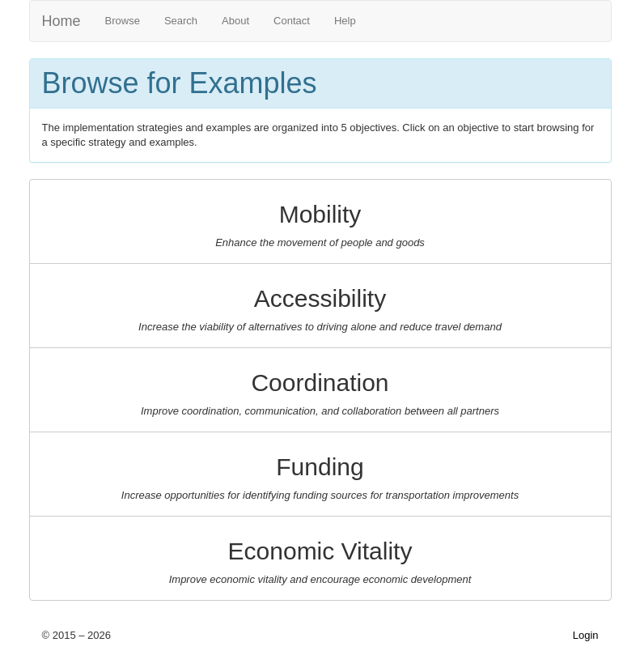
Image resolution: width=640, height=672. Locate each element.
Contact (292, 21)
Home (61, 21)
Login (586, 635)
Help (345, 21)
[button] (320, 221)
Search (181, 21)
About (235, 21)
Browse (123, 21)
